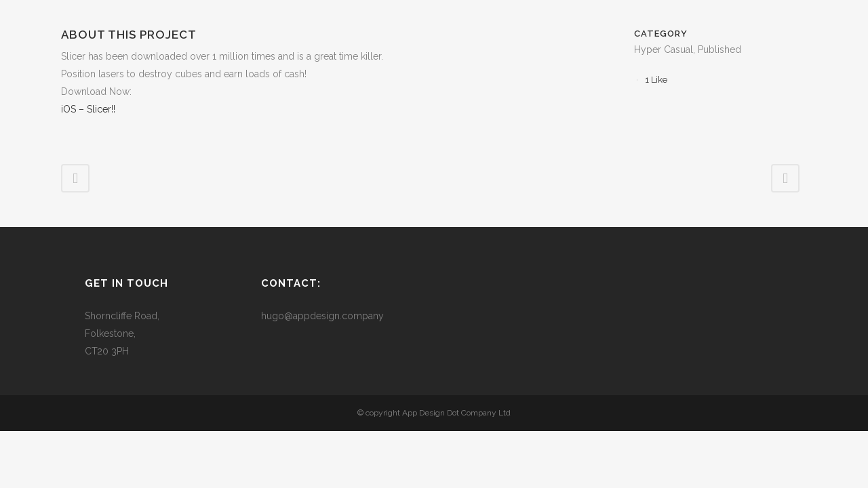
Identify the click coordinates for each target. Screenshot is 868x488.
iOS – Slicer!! (88, 109)
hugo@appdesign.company (322, 316)
